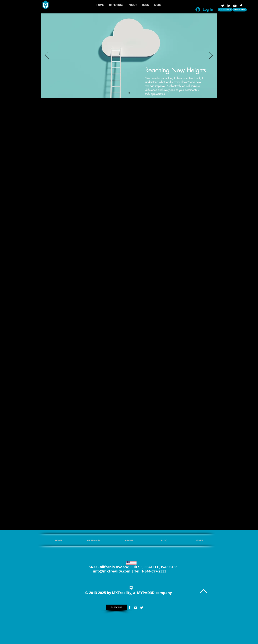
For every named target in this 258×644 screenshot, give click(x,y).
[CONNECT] (225, 10)
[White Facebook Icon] (241, 6)
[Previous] (47, 56)
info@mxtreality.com (112, 571)
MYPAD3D (146, 593)
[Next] (211, 56)
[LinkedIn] (229, 6)
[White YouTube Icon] (235, 6)
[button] (116, 5)
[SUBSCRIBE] (240, 10)
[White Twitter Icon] (223, 6)
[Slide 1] (129, 93)
